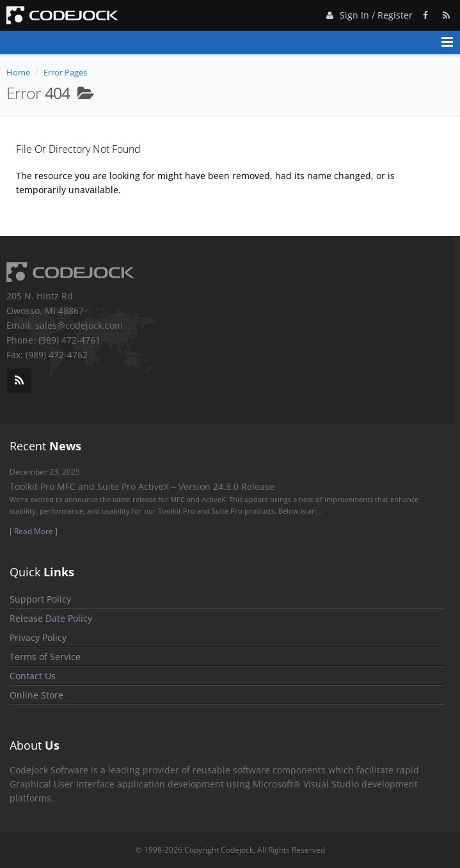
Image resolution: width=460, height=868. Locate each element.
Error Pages (65, 72)
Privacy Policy (38, 637)
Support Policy (40, 599)
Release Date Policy (51, 618)
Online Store (36, 695)
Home (18, 72)
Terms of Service (45, 657)
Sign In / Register (368, 13)
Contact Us (33, 676)
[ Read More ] (34, 531)
